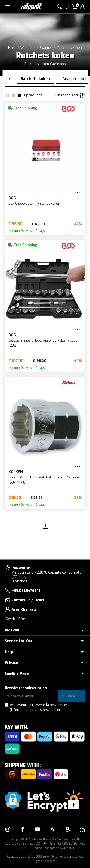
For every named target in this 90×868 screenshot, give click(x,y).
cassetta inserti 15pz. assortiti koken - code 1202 (43, 343)
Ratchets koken (70, 48)
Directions (20, 581)
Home (13, 48)
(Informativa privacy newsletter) (36, 710)
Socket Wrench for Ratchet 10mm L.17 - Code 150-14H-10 (44, 480)
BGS (12, 198)
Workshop (28, 48)
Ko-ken (16, 472)
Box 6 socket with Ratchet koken (34, 204)
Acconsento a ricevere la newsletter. (39, 707)
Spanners (47, 48)
